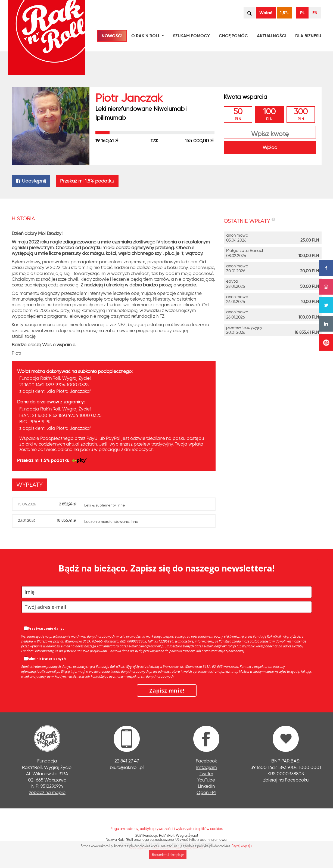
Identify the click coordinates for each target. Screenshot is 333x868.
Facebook (206, 761)
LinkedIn (206, 786)
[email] (167, 607)
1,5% (284, 13)
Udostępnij (31, 181)
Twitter (206, 773)
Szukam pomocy (191, 36)
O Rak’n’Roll (149, 37)
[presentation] (30, 485)
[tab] (31, 485)
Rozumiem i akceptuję (168, 855)
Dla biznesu (308, 36)
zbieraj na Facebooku (286, 780)
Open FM (206, 792)
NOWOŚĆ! (112, 36)
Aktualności (272, 36)
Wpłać (266, 13)
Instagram (206, 767)
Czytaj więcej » (242, 846)
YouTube (206, 780)
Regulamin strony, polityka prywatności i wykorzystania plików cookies (166, 829)
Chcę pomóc (233, 36)
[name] (167, 592)
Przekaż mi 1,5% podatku (87, 181)
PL (302, 13)
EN (315, 13)
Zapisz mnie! (167, 691)
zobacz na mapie (47, 792)
